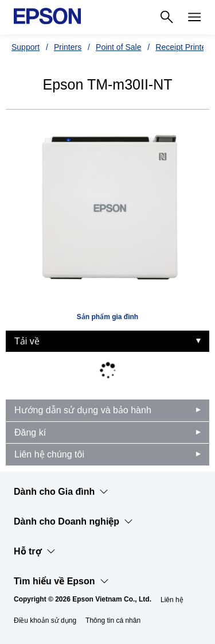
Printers (68, 47)
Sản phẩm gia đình (107, 317)
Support (26, 47)
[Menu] (194, 17)
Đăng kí (30, 432)
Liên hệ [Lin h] (172, 600)
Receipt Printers (184, 47)
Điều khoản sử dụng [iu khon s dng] (45, 620)
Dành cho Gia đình (61, 492)
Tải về (27, 341)
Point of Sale (118, 47)
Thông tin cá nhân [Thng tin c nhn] (113, 620)
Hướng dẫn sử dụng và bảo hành (83, 410)
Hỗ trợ (35, 552)
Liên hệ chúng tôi (49, 454)
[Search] (167, 17)
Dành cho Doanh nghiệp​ (73, 522)
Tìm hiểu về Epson (61, 581)
